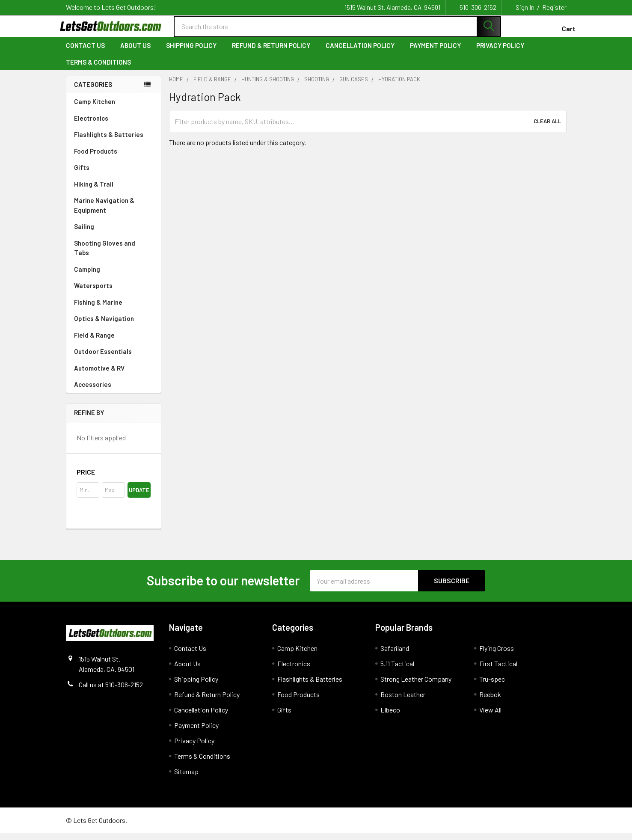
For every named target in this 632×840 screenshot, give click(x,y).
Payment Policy (435, 53)
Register (554, 7)
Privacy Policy (500, 53)
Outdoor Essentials (114, 358)
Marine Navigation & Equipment (114, 212)
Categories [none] (93, 92)
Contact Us (85, 53)
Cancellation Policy (360, 53)
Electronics (114, 125)
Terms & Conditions (98, 69)
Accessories (114, 391)
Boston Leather (403, 702)
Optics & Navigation (114, 325)
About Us (135, 53)
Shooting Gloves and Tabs (114, 255)
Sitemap (186, 779)
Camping (114, 276)
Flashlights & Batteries (114, 141)
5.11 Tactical (397, 671)
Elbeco (390, 717)
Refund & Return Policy (271, 53)
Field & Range (114, 342)
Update (139, 497)
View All (490, 717)
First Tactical (498, 671)
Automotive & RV (114, 375)
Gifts (114, 174)
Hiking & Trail (114, 191)
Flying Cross (497, 655)
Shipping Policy (191, 53)
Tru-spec (492, 686)
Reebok (490, 702)
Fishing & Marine (114, 309)
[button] (114, 479)
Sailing (114, 233)
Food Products (114, 158)
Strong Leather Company (416, 686)
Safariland (395, 655)
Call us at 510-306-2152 (111, 692)
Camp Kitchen (114, 108)
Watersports (114, 292)
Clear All (547, 128)
